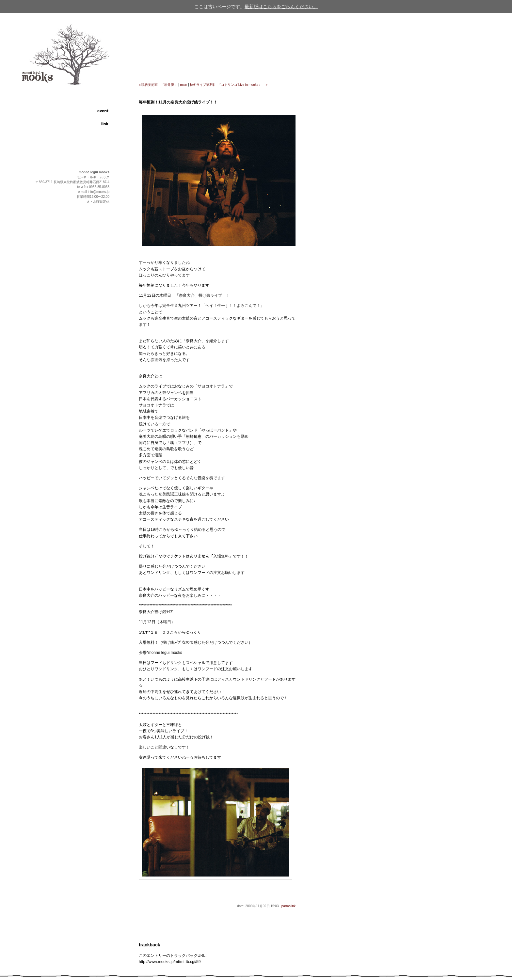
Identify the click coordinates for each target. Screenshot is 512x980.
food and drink (88, 104)
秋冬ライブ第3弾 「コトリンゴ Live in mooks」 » (229, 85)
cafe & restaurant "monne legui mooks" (55, 55)
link (88, 124)
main (184, 85)
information (88, 98)
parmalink (288, 906)
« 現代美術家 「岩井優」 (158, 85)
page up (99, 275)
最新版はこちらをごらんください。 (281, 7)
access (88, 118)
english (88, 142)
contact (88, 131)
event (88, 111)
